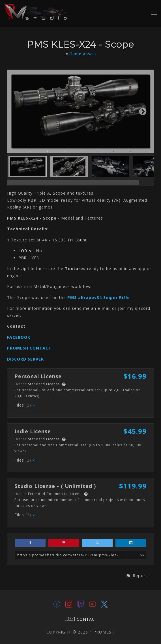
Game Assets (83, 54)
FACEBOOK (19, 337)
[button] (137, 575)
